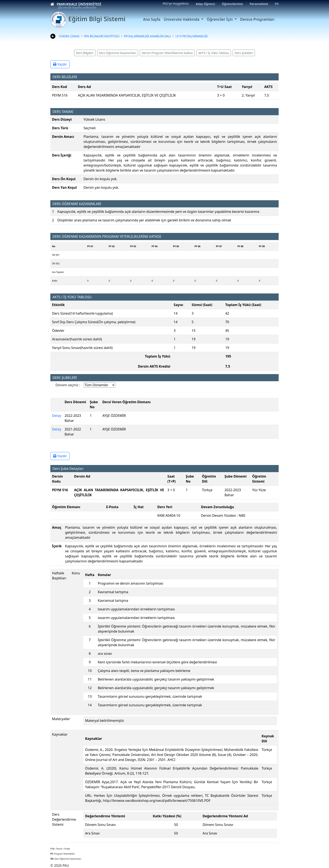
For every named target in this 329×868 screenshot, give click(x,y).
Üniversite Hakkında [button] (182, 19)
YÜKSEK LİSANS (69, 36)
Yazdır (60, 64)
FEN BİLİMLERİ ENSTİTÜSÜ (102, 36)
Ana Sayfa (152, 19)
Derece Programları (257, 19)
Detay (57, 416)
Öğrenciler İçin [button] (220, 19)
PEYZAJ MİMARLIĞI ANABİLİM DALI (147, 36)
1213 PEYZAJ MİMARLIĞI (191, 36)
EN (277, 4)
